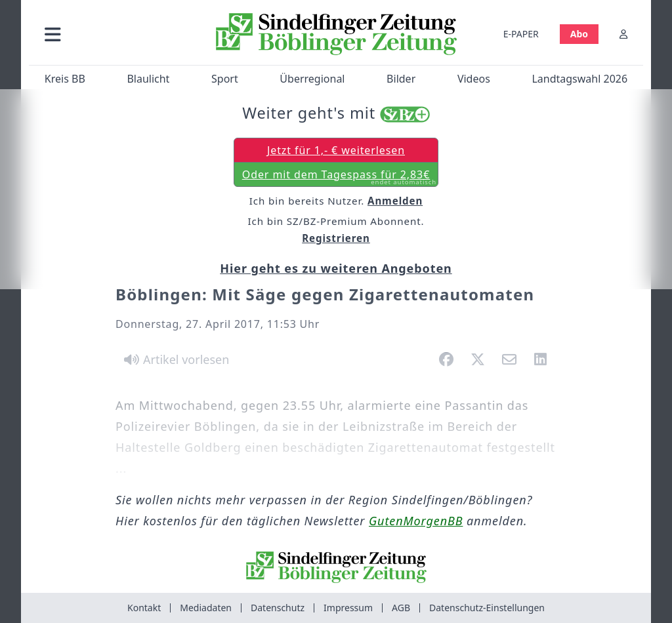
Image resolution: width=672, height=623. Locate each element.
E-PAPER (521, 34)
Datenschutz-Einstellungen (487, 608)
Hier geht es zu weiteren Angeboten (336, 268)
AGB (401, 608)
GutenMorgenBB (416, 521)
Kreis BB (65, 79)
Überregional (312, 79)
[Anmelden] (623, 34)
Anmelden (395, 201)
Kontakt (144, 608)
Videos (474, 79)
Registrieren (336, 238)
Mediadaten (206, 608)
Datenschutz (278, 608)
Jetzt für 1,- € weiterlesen (336, 150)
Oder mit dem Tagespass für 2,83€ (339, 177)
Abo (579, 34)
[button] (117, 34)
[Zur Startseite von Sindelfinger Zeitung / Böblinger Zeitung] (336, 34)
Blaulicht (148, 79)
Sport (225, 79)
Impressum (348, 608)
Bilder (401, 79)
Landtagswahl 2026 (579, 79)
